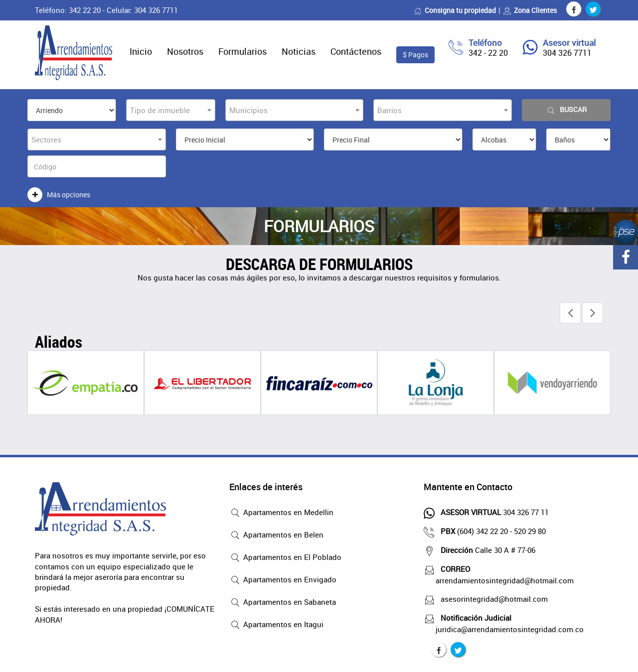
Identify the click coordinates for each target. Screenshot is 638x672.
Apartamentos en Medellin (281, 513)
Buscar (566, 110)
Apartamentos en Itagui (276, 625)
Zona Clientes (530, 10)
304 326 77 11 (492, 512)
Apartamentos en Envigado (283, 580)
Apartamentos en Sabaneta (283, 603)
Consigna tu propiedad (455, 10)
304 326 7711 (567, 53)
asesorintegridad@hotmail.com (492, 599)
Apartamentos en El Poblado (285, 558)
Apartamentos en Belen (276, 536)
